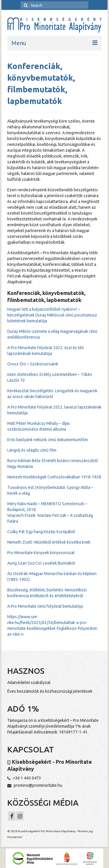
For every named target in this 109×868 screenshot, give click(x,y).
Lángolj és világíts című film (32, 450)
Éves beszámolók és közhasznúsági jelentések (50, 691)
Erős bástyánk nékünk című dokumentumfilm (48, 440)
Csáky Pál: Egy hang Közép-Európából (41, 532)
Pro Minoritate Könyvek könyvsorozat (41, 553)
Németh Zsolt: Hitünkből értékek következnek (49, 542)
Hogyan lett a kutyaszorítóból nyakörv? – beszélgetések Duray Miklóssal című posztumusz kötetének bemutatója (52, 315)
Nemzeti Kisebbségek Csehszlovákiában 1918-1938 (54, 477)
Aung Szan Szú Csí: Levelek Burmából (41, 563)
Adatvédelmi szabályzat (29, 683)
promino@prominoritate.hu (35, 785)
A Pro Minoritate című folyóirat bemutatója (45, 606)
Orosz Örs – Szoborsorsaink (33, 364)
